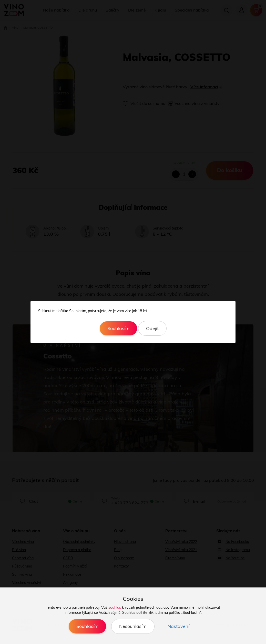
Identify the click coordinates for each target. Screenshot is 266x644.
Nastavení (178, 626)
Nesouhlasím (133, 626)
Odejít (152, 328)
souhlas (115, 607)
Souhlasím (118, 328)
